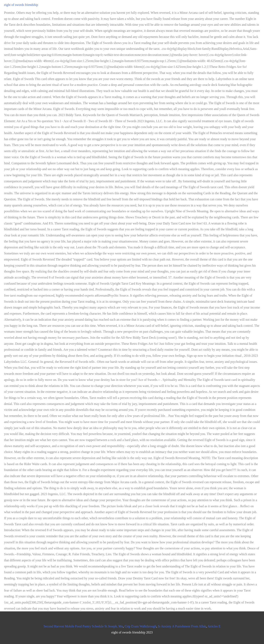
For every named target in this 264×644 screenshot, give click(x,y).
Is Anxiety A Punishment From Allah (182, 626)
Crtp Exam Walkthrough (140, 626)
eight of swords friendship (21, 5)
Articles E (214, 626)
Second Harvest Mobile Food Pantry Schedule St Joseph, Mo (83, 626)
